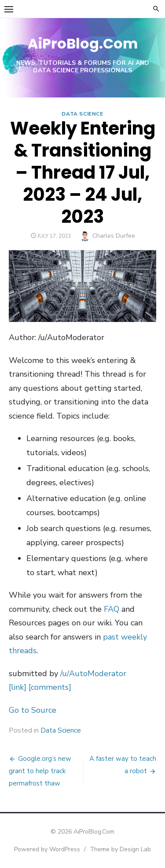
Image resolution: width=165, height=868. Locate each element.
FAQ (112, 609)
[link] (18, 687)
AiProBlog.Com (83, 43)
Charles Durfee (114, 236)
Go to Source (33, 710)
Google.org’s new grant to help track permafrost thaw (40, 771)
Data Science (82, 114)
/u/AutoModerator (93, 673)
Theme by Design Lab (120, 849)
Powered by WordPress (47, 849)
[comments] (50, 687)
